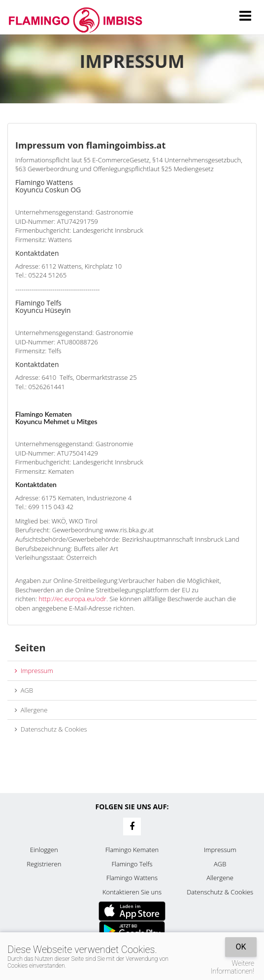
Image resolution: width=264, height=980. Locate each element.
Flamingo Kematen (132, 850)
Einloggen (44, 850)
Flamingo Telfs (132, 864)
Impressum (34, 671)
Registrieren (44, 864)
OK (241, 947)
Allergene (31, 710)
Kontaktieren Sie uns (132, 892)
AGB (24, 690)
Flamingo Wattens (132, 878)
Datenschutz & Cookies (51, 729)
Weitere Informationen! (232, 967)
